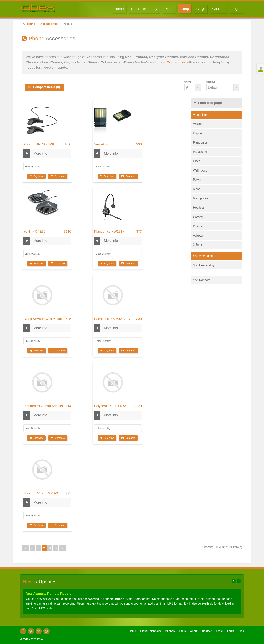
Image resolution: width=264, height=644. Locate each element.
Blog (241, 631)
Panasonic (200, 152)
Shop (185, 9)
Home (119, 9)
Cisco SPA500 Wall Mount (43, 319)
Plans (169, 9)
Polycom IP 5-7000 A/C (111, 406)
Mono (197, 189)
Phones (170, 631)
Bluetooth (199, 226)
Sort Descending (204, 265)
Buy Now (36, 176)
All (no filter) (201, 115)
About (194, 631)
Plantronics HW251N (109, 232)
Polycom (199, 133)
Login (236, 9)
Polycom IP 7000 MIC (39, 144)
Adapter (198, 236)
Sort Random (202, 280)
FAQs (201, 9)
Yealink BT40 (104, 144)
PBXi (40, 639)
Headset (199, 208)
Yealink (198, 124)
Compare (58, 176)
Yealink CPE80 (34, 232)
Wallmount (200, 171)
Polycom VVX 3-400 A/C (41, 493)
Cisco (197, 161)
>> (63, 548)
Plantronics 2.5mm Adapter (43, 406)
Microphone (201, 198)
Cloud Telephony (144, 9)
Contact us (176, 62)
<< (25, 548)
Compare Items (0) (44, 87)
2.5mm (198, 245)
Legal (219, 631)
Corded (198, 217)
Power (197, 180)
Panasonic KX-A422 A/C (112, 319)
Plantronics (200, 143)
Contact (218, 9)
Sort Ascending (203, 256)
